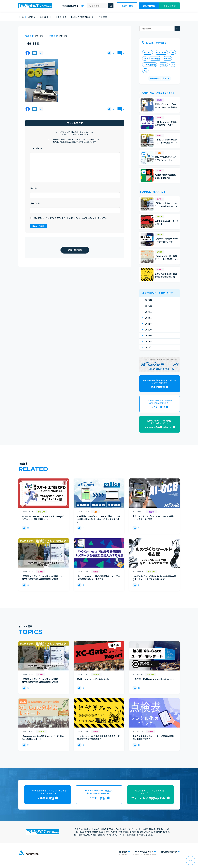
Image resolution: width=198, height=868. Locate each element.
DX (145, 58)
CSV (173, 52)
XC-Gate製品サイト (71, 6)
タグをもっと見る (158, 78)
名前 (34, 188)
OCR (173, 65)
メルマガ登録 (149, 6)
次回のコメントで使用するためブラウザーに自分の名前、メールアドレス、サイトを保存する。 (71, 218)
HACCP (167, 58)
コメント (36, 148)
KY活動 (163, 65)
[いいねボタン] (109, 53)
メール (35, 203)
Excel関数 (155, 58)
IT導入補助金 (150, 65)
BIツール (148, 52)
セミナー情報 (127, 6)
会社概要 (123, 852)
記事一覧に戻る (75, 250)
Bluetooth (161, 52)
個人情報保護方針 (169, 852)
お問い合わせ (169, 6)
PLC (145, 71)
